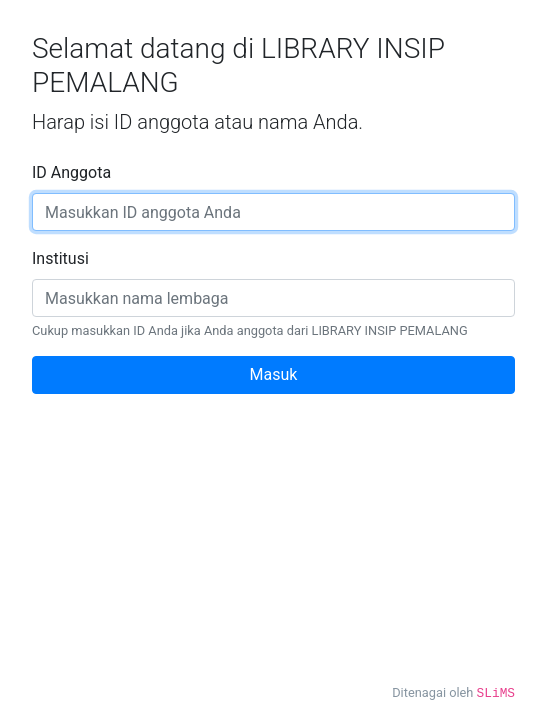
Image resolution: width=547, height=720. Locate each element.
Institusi (60, 258)
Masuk (274, 374)
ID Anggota (71, 172)
